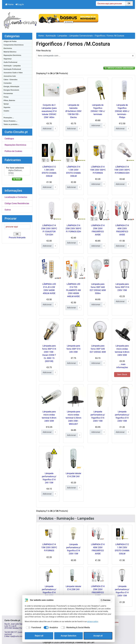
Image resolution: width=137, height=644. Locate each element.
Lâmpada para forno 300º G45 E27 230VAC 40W (98, 349)
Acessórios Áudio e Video (13, 73)
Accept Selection (69, 636)
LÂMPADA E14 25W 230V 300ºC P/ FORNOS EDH (74, 228)
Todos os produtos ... (11, 124)
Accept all (98, 636)
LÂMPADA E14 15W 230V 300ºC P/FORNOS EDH (122, 170)
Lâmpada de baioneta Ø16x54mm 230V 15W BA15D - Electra (74, 111)
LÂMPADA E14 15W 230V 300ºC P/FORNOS (98, 170)
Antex (17, 173)
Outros (8, 210)
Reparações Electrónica (12, 55)
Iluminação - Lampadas (12, 66)
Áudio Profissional (10, 62)
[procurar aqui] (17, 227)
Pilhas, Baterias (9, 100)
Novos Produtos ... (10, 121)
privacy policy (93, 621)
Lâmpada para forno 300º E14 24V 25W (73, 349)
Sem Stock (122, 374)
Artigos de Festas (10, 41)
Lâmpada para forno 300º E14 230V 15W (122, 287)
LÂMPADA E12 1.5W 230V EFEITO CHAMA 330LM (122, 549)
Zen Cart (90, 642)
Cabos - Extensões (10, 80)
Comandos (8, 83)
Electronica (8, 48)
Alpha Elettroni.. (17, 170)
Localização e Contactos (16, 197)
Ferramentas (8, 94)
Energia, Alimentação (11, 87)
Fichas (6, 97)
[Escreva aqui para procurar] (111, 3)
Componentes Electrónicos (14, 45)
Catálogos (9, 139)
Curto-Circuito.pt (67, 642)
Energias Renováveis (11, 90)
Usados (6, 111)
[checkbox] (33, 628)
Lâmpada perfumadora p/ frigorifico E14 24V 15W (49, 591)
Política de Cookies (13, 151)
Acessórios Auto (10, 76)
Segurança (8, 59)
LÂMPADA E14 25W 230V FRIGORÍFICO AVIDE (98, 591)
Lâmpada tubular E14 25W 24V (73, 588)
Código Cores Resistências (17, 203)
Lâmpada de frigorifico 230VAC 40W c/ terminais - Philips (122, 111)
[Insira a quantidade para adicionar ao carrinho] (55, 129)
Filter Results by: (44, 51)
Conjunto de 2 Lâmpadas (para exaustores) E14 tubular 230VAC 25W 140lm (49, 111)
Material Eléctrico (10, 52)
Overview (105, 600)
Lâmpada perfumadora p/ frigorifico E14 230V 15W (74, 549)
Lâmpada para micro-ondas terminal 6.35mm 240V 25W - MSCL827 (74, 418)
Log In (20, 4)
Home (9, 4)
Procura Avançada (17, 237)
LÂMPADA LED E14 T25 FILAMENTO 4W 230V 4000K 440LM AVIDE (73, 290)
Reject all (39, 636)
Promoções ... (9, 118)
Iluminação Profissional (12, 69)
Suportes (7, 107)
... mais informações (122, 366)
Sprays (6, 104)
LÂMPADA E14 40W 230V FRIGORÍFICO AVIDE (98, 549)
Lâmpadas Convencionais (81, 36)
